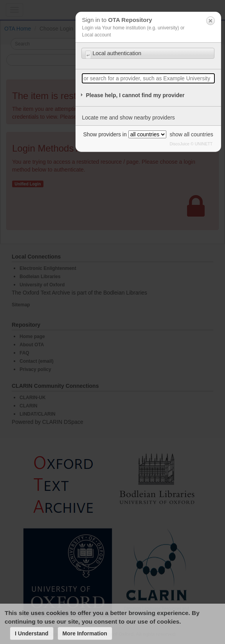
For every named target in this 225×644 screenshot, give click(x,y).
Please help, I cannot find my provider (135, 95)
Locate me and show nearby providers (128, 118)
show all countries (192, 134)
